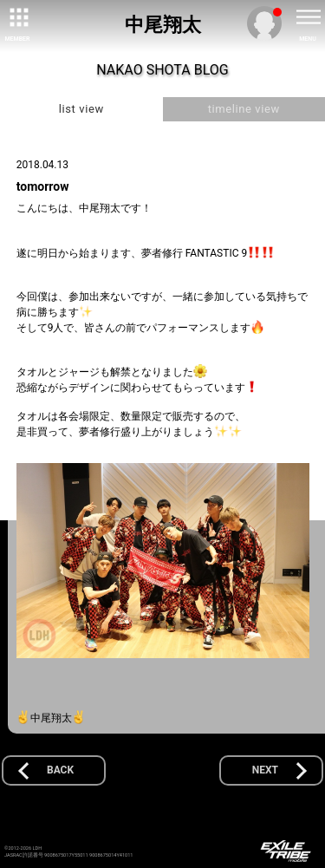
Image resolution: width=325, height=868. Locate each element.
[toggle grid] (17, 17)
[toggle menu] (308, 17)
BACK (60, 770)
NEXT (265, 770)
